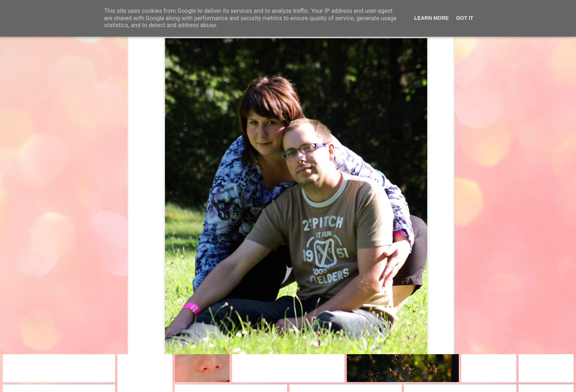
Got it (465, 18)
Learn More (432, 18)
